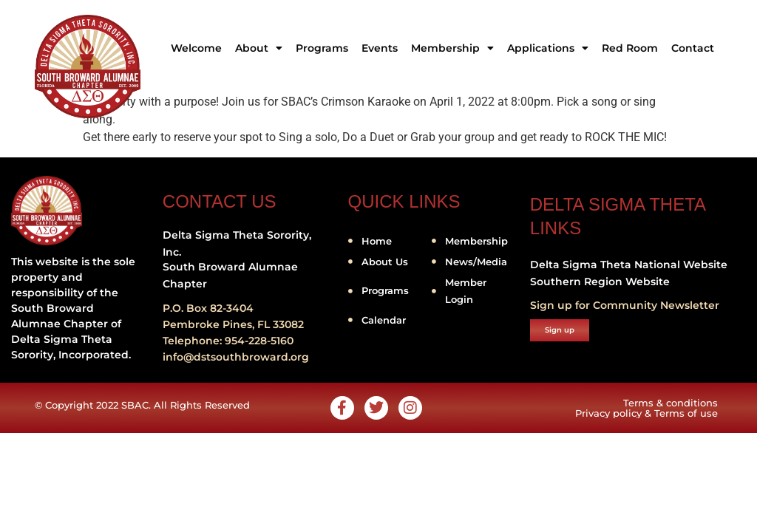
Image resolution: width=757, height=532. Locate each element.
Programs (322, 48)
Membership (452, 48)
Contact (693, 48)
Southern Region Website (600, 282)
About (259, 48)
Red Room (630, 48)
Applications (548, 48)
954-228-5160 (259, 341)
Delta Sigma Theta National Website (629, 265)
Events (380, 48)
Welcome (196, 48)
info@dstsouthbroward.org (236, 357)
